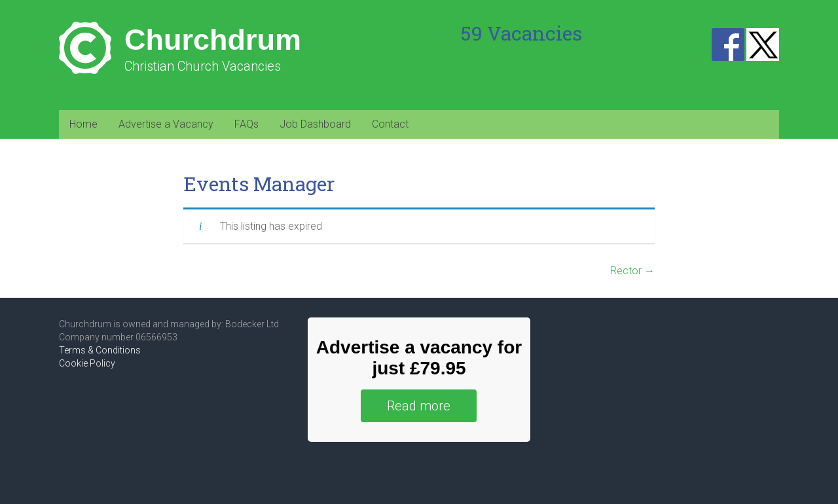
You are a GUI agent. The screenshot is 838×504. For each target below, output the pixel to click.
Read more (419, 406)
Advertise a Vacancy (166, 124)
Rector (632, 271)
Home (83, 124)
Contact (390, 124)
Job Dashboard (315, 124)
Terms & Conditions (100, 350)
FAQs (246, 124)
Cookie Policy (87, 363)
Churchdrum (213, 40)
